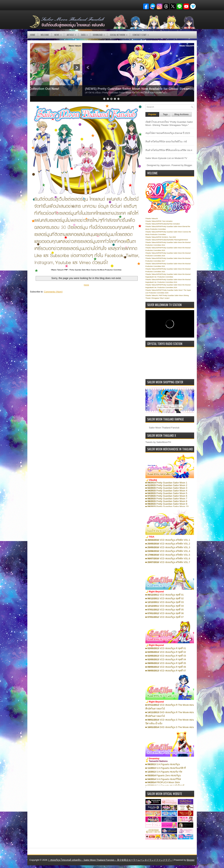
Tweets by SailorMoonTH (158, 442)
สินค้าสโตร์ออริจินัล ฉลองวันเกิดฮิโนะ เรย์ (166, 142)
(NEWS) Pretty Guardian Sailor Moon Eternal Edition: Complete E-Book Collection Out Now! (102, 89)
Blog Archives (181, 114)
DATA (86, 34)
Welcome (45, 35)
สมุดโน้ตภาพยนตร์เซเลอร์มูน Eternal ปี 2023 (168, 133)
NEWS (59, 34)
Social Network (120, 34)
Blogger (188, 165)
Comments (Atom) (53, 292)
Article (73, 34)
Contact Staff (142, 34)
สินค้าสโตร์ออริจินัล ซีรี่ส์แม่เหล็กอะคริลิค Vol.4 (169, 150)
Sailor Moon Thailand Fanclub (164, 428)
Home (33, 35)
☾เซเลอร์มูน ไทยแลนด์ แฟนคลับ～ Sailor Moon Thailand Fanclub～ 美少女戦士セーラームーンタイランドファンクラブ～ (110, 860)
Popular (152, 114)
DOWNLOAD (100, 34)
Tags (165, 114)
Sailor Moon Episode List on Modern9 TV (166, 158)
